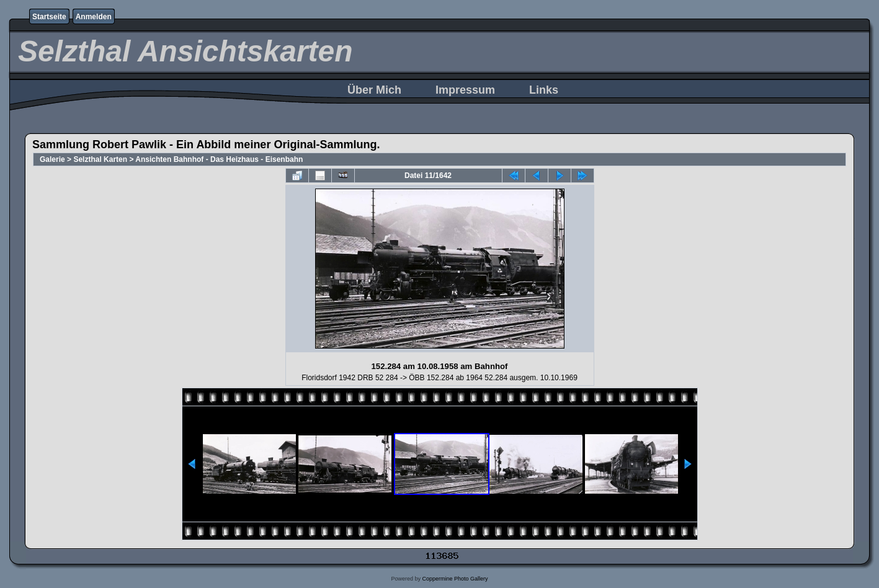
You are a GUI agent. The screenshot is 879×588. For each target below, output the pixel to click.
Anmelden (94, 17)
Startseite (49, 17)
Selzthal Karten (100, 159)
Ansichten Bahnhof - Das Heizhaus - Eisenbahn (219, 159)
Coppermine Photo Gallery (455, 579)
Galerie (52, 159)
